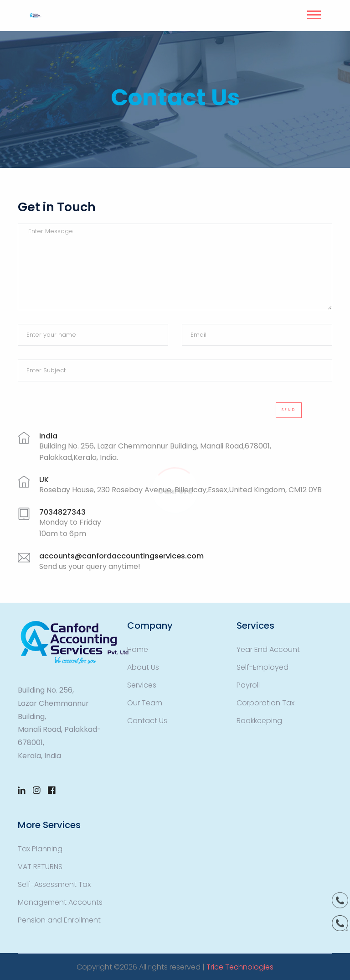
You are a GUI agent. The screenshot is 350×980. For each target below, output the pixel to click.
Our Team (145, 703)
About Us (143, 667)
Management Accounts (60, 902)
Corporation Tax (265, 703)
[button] (313, 13)
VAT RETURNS (40, 867)
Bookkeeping (259, 721)
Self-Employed (262, 667)
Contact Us (147, 721)
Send (289, 410)
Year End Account (268, 649)
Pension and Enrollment (59, 920)
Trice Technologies (240, 967)
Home (138, 649)
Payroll (248, 685)
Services (142, 685)
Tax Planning (40, 849)
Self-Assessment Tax (54, 884)
